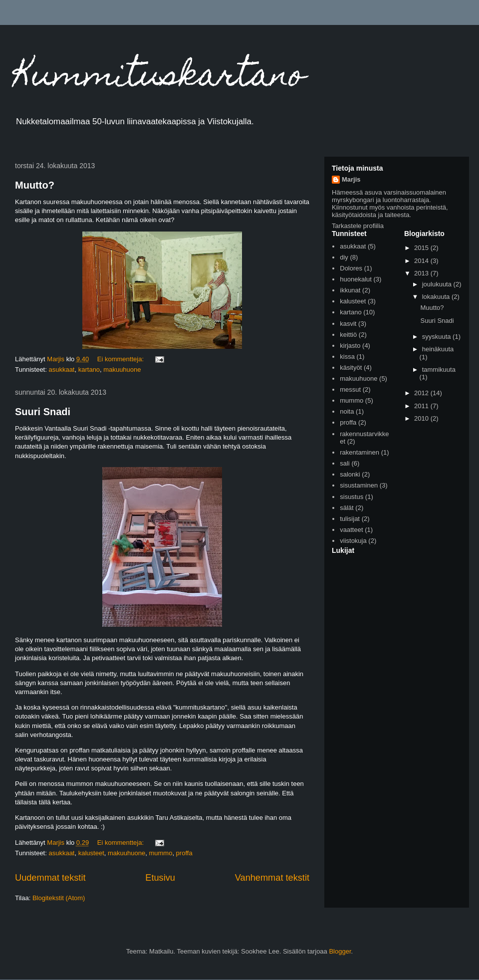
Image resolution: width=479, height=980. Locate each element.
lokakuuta (437, 297)
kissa (347, 357)
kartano (89, 369)
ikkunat (350, 290)
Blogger (340, 951)
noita (347, 411)
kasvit (348, 324)
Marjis (351, 179)
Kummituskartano (160, 78)
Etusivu (160, 878)
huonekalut (356, 279)
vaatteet (351, 530)
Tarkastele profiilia (358, 226)
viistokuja (353, 541)
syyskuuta (437, 337)
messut (350, 389)
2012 (422, 393)
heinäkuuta (438, 349)
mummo (160, 853)
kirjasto (350, 346)
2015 (422, 248)
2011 (422, 406)
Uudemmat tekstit (50, 878)
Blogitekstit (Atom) (59, 898)
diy (344, 257)
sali (345, 463)
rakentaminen (359, 452)
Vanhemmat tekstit (272, 878)
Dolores (351, 268)
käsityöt (351, 367)
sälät (347, 508)
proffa (184, 853)
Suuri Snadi (43, 412)
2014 (422, 261)
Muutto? (35, 185)
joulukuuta (438, 284)
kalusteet (91, 853)
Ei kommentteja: (121, 359)
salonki (350, 474)
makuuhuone (122, 369)
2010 (422, 418)
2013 (422, 273)
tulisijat (350, 519)
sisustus (352, 497)
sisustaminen (359, 485)
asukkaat (61, 369)
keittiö (348, 335)
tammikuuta (439, 369)
